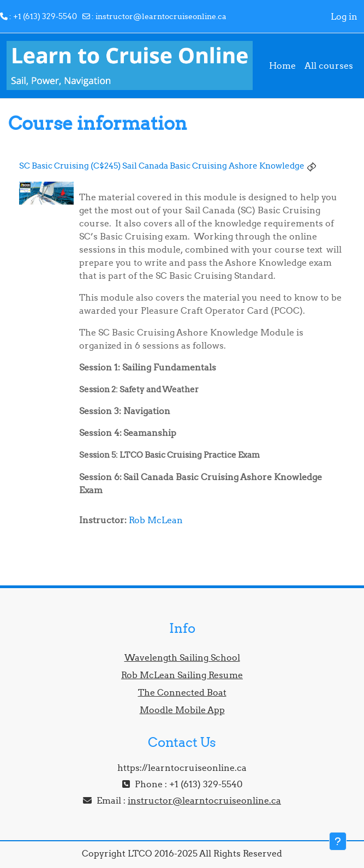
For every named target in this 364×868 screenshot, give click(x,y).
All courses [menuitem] (329, 65)
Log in (344, 16)
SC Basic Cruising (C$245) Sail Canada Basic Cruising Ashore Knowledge (162, 166)
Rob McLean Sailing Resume (182, 675)
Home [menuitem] (282, 65)
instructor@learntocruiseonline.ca (161, 16)
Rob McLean (156, 520)
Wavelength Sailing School (182, 657)
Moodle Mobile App (182, 710)
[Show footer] (338, 841)
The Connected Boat (182, 692)
